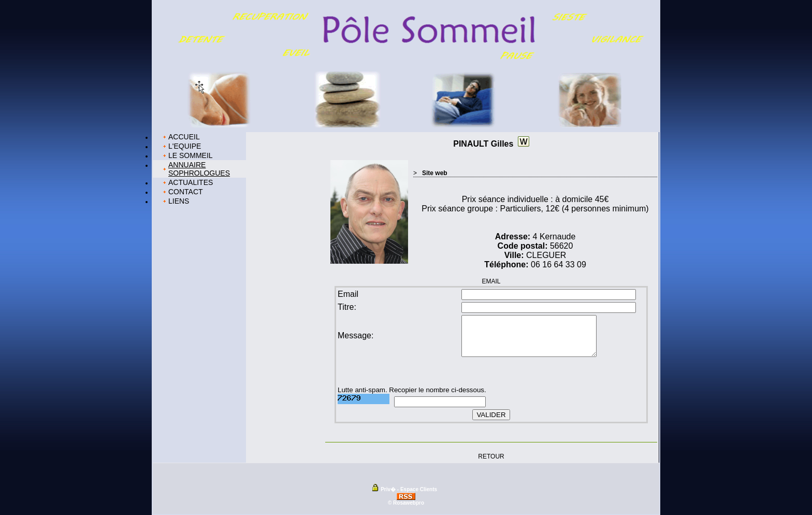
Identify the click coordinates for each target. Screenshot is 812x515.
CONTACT (186, 192)
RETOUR (491, 456)
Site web (435, 173)
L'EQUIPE (185, 146)
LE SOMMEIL (191, 155)
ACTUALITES (191, 182)
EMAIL (491, 281)
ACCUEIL (184, 137)
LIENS (179, 201)
